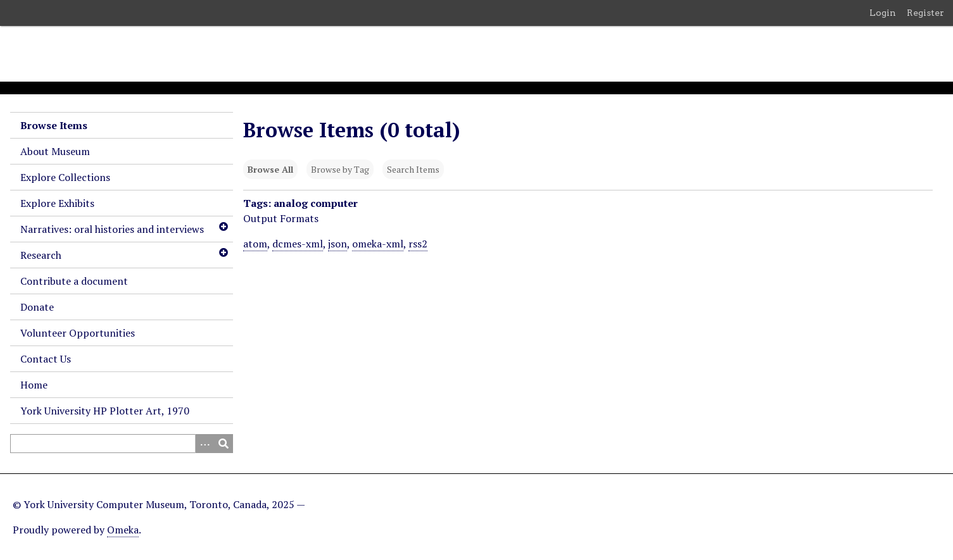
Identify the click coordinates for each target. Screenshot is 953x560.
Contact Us (46, 359)
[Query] (122, 444)
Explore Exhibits (57, 203)
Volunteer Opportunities (78, 333)
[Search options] (205, 444)
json (338, 244)
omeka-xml (378, 244)
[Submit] (224, 444)
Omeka (123, 530)
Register (925, 13)
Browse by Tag (340, 169)
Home (34, 385)
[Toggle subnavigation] (223, 227)
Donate (37, 307)
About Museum (55, 151)
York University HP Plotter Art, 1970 (105, 411)
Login (883, 13)
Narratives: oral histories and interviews (112, 229)
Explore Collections (65, 177)
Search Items (413, 169)
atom (255, 244)
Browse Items (54, 125)
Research (41, 255)
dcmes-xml (298, 244)
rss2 (418, 244)
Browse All (270, 169)
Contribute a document (74, 281)
